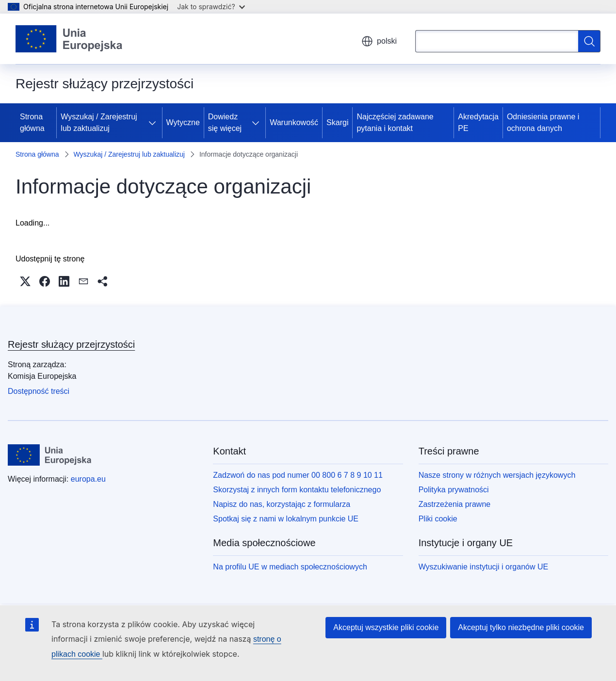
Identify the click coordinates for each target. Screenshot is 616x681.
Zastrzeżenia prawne (455, 504)
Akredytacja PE (478, 122)
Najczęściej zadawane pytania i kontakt (395, 122)
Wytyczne (183, 122)
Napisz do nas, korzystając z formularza (282, 504)
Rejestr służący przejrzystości (71, 344)
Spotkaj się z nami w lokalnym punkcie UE (286, 519)
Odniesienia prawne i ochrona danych (543, 122)
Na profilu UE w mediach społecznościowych (290, 567)
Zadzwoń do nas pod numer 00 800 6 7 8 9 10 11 (298, 475)
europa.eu (88, 479)
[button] (25, 281)
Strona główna (32, 122)
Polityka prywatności (454, 490)
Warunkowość (294, 122)
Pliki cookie (438, 519)
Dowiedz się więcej (225, 122)
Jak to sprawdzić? (211, 7)
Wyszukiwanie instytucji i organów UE (484, 567)
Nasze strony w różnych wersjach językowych (497, 475)
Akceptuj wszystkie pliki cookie (386, 627)
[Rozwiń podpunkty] (154, 123)
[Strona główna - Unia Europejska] (69, 39)
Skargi (337, 122)
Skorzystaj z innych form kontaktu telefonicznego (297, 490)
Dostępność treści (39, 391)
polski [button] (379, 41)
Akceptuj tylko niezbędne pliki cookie (521, 627)
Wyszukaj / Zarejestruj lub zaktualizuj (99, 122)
